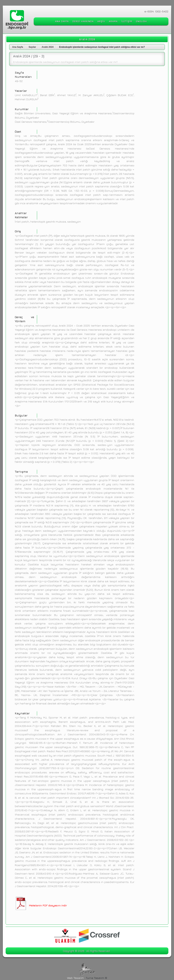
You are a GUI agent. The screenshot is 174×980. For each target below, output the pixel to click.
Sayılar (32, 47)
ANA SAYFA (62, 21)
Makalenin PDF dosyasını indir (48, 905)
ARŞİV (101, 21)
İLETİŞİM (127, 21)
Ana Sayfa (18, 47)
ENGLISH (141, 21)
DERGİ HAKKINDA (83, 21)
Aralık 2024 (47, 47)
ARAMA (113, 21)
